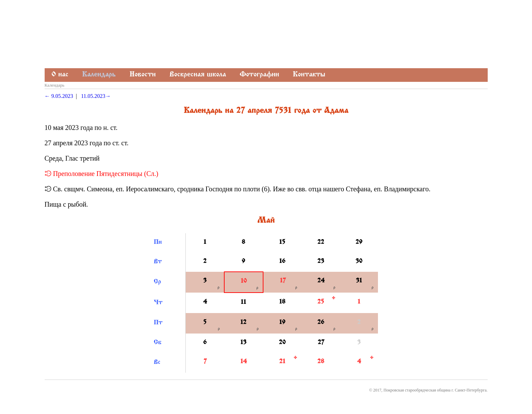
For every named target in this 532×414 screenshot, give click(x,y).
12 (243, 323)
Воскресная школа (198, 75)
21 (282, 362)
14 (244, 362)
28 (321, 362)
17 (283, 281)
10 (244, 281)
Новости (143, 75)
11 (243, 302)
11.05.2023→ (96, 96)
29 (359, 242)
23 (321, 262)
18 (282, 302)
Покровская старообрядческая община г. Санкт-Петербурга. (435, 390)
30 (359, 262)
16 (282, 262)
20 (282, 343)
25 (321, 302)
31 (359, 281)
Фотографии (259, 75)
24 (321, 281)
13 (243, 343)
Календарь (99, 75)
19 (282, 323)
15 (282, 242)
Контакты (309, 75)
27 (321, 343)
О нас (60, 75)
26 (321, 323)
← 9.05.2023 (59, 96)
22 (321, 242)
